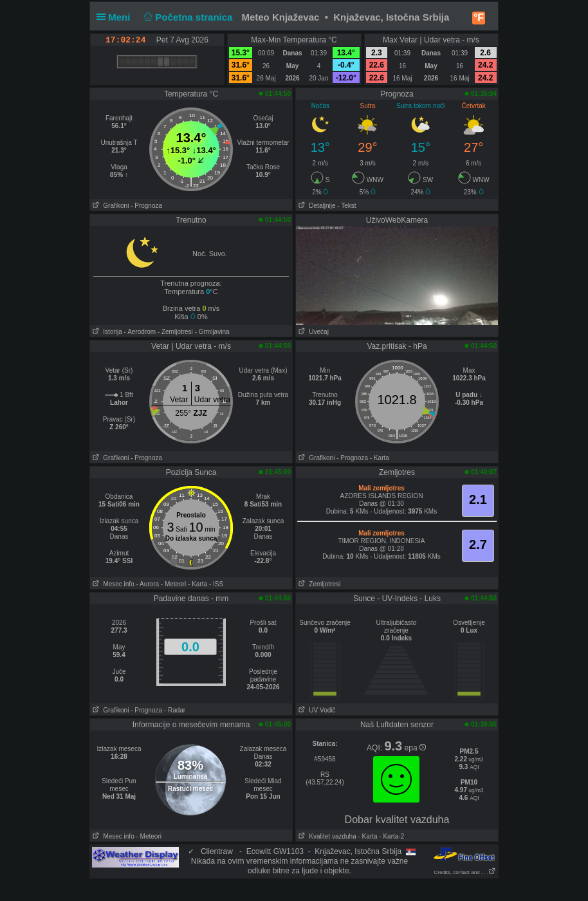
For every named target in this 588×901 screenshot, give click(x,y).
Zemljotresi (318, 584)
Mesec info (112, 584)
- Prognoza (146, 206)
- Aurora (147, 584)
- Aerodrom (140, 332)
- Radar (175, 710)
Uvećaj (312, 332)
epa (415, 748)
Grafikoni (109, 206)
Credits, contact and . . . (465, 872)
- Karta (380, 458)
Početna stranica (187, 17)
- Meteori (173, 584)
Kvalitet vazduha (326, 836)
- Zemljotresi (175, 332)
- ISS (216, 584)
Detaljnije (316, 206)
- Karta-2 (391, 836)
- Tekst (346, 206)
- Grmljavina (212, 332)
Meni (116, 17)
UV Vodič (316, 710)
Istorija (106, 332)
